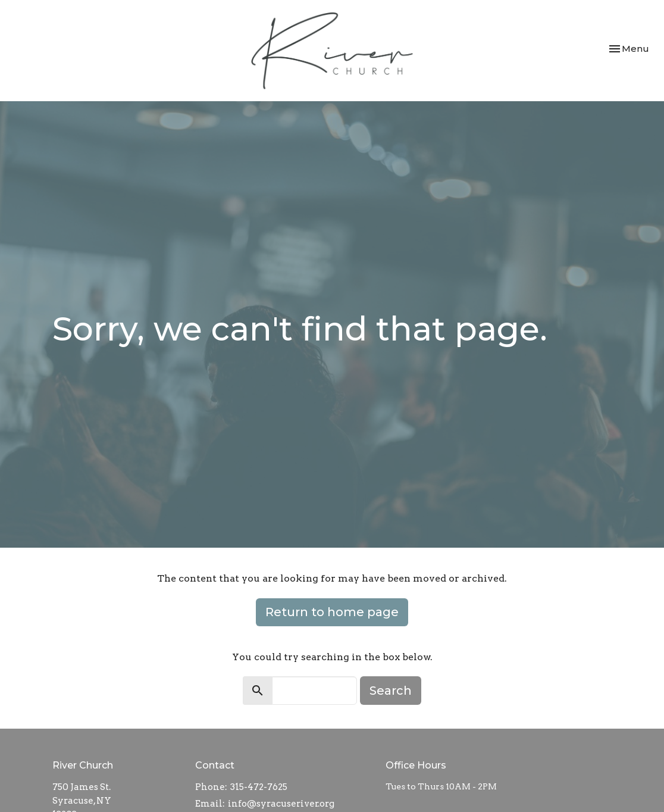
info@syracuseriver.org (281, 804)
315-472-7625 (259, 787)
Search (391, 691)
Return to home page (332, 612)
